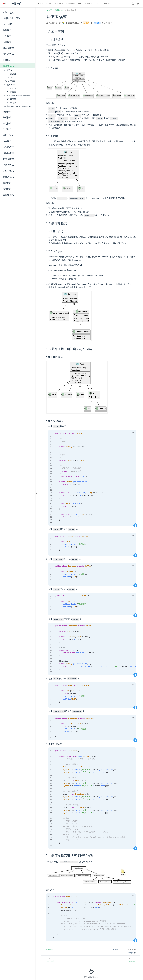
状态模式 (7, 183)
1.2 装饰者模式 (10, 85)
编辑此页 (52, 950)
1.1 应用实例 (9, 70)
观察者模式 (8, 159)
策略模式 (7, 189)
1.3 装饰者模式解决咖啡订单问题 (17, 96)
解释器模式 (8, 177)
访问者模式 (8, 147)
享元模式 (7, 124)
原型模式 (7, 42)
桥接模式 (7, 60)
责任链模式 (8, 195)
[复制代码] (135, 525)
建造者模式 (8, 48)
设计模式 (8, 13)
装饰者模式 (8, 66)
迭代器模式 (8, 153)
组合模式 (7, 112)
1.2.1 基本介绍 (11, 88)
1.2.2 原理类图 (11, 92)
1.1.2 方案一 (10, 77)
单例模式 (7, 30)
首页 (40, 4)
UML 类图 (7, 24)
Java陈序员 (53, 23)
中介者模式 (8, 165)
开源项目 (108, 4)
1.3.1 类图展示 (11, 99)
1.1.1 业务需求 (11, 74)
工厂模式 (7, 36)
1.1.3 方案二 (10, 81)
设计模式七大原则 (11, 18)
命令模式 (7, 141)
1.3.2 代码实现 (11, 103)
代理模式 (7, 129)
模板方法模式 (9, 135)
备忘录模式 (8, 171)
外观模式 (7, 118)
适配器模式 (8, 54)
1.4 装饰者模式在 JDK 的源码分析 (17, 106)
